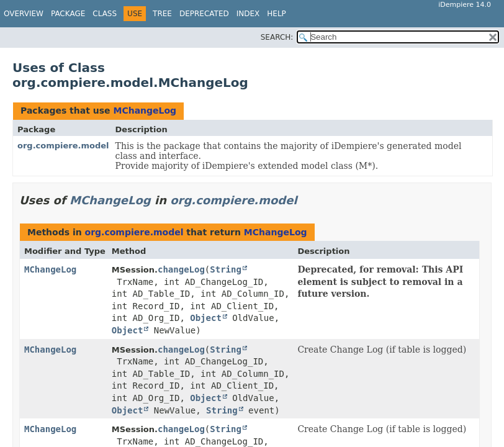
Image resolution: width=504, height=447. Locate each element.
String (226, 269)
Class (105, 14)
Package (68, 14)
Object (206, 318)
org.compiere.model (63, 146)
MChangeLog (145, 111)
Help (277, 14)
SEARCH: (277, 37)
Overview (24, 14)
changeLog (181, 269)
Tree (162, 14)
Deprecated (204, 14)
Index (248, 14)
